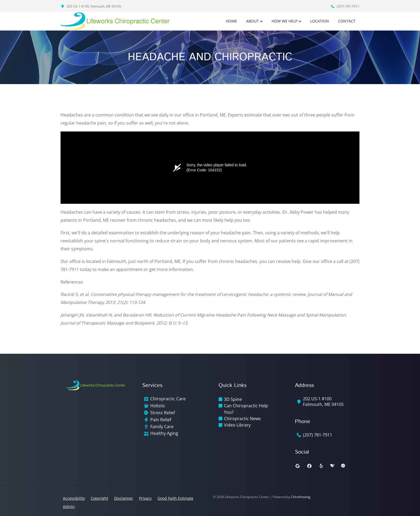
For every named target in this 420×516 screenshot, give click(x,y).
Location (320, 21)
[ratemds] (343, 466)
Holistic (158, 406)
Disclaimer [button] (124, 498)
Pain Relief (161, 420)
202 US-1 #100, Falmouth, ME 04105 (91, 6)
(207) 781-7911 (345, 6)
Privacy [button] (145, 498)
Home (231, 21)
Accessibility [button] (74, 498)
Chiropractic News (242, 419)
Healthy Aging (164, 433)
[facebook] (309, 466)
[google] (298, 466)
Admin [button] (69, 506)
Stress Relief (163, 413)
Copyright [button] (100, 498)
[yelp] (321, 466)
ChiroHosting (301, 497)
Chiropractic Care (168, 399)
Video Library (237, 425)
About (252, 21)
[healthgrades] (332, 466)
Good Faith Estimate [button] (175, 498)
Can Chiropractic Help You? (246, 409)
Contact (347, 21)
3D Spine (233, 399)
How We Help (284, 21)
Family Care (162, 427)
